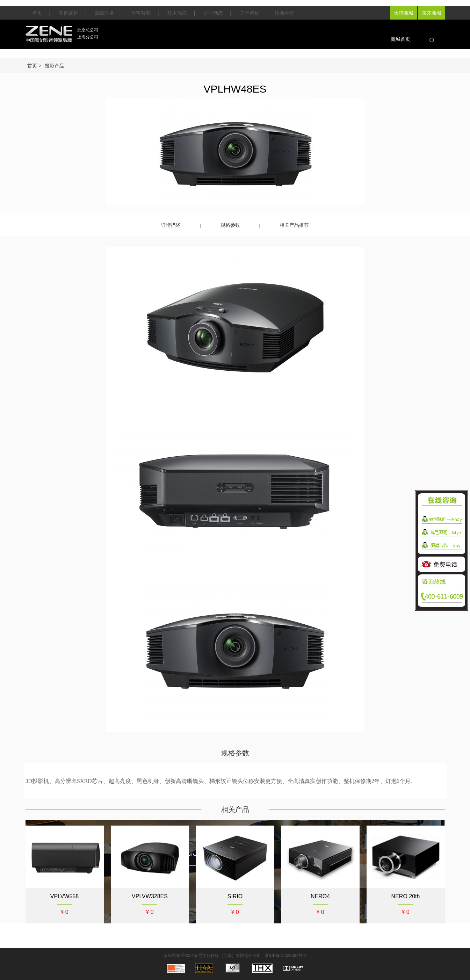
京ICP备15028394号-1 (285, 956)
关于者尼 (250, 13)
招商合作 (284, 13)
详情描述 (171, 225)
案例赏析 (68, 13)
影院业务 (105, 13)
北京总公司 (88, 30)
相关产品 (235, 810)
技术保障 (177, 13)
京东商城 (432, 13)
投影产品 (55, 66)
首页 (37, 13)
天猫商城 (404, 13)
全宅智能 (141, 13)
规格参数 (230, 225)
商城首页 (400, 39)
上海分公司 (88, 37)
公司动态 (213, 13)
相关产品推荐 (294, 225)
